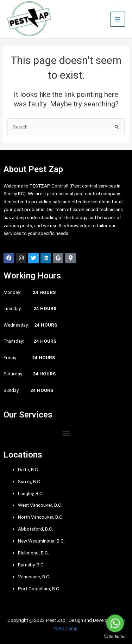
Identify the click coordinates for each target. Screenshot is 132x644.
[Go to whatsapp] (115, 623)
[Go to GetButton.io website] (115, 637)
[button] (66, 433)
